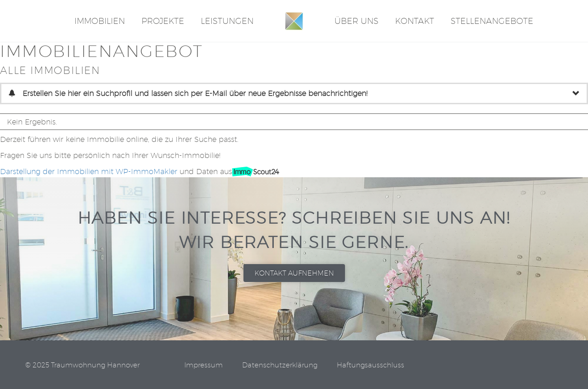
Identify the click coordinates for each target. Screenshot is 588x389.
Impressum (204, 365)
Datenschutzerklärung (280, 365)
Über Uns (356, 21)
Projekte (163, 21)
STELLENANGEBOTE (492, 21)
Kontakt (415, 21)
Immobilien (100, 21)
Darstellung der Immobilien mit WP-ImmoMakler (89, 172)
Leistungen (227, 21)
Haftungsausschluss (370, 365)
